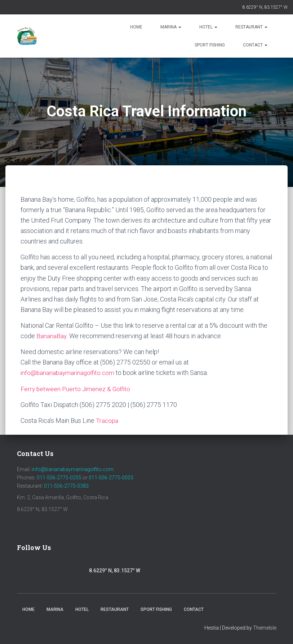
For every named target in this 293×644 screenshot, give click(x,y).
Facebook (25, 570)
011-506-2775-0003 (111, 478)
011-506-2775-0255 (59, 478)
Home (136, 27)
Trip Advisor (80, 572)
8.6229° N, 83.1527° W (265, 7)
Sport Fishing (210, 45)
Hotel (208, 27)
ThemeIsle (265, 628)
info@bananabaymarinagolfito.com (69, 373)
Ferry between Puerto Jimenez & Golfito (77, 389)
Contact (255, 45)
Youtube (61, 572)
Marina (171, 27)
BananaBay (52, 336)
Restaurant (251, 27)
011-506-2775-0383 (66, 486)
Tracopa (107, 421)
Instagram (44, 572)
